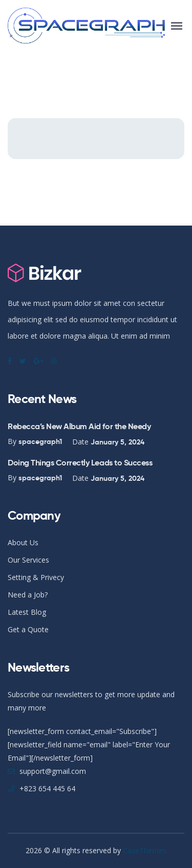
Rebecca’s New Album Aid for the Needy (79, 426)
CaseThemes (145, 850)
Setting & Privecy (36, 577)
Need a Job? (28, 595)
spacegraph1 (40, 441)
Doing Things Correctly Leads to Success (80, 463)
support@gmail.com (53, 771)
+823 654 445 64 (47, 788)
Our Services (28, 560)
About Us (23, 542)
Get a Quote (28, 629)
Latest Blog (27, 612)
